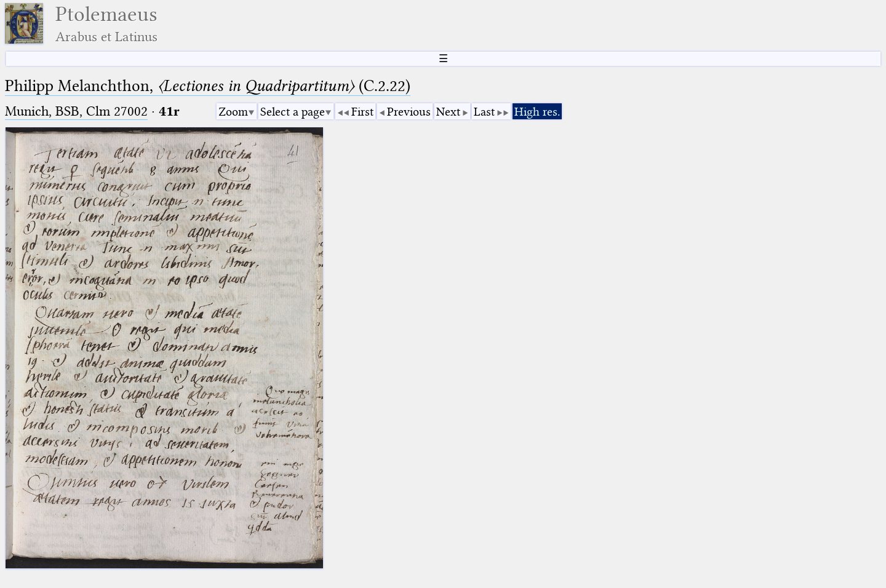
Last (484, 112)
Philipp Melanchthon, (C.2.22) (208, 86)
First (362, 112)
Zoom (233, 112)
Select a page (293, 112)
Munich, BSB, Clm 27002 (76, 111)
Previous (409, 112)
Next (448, 112)
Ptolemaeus (106, 24)
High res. (537, 112)
